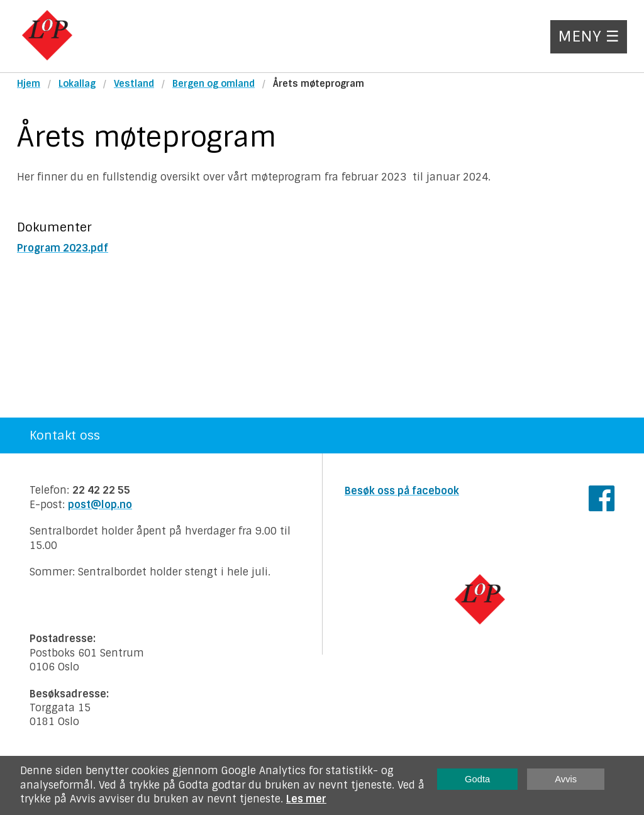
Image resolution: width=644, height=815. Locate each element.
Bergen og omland (214, 84)
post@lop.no (100, 505)
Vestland (134, 84)
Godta (477, 779)
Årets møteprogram (319, 84)
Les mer (306, 799)
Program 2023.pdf (63, 248)
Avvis (566, 779)
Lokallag (77, 84)
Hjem (29, 84)
